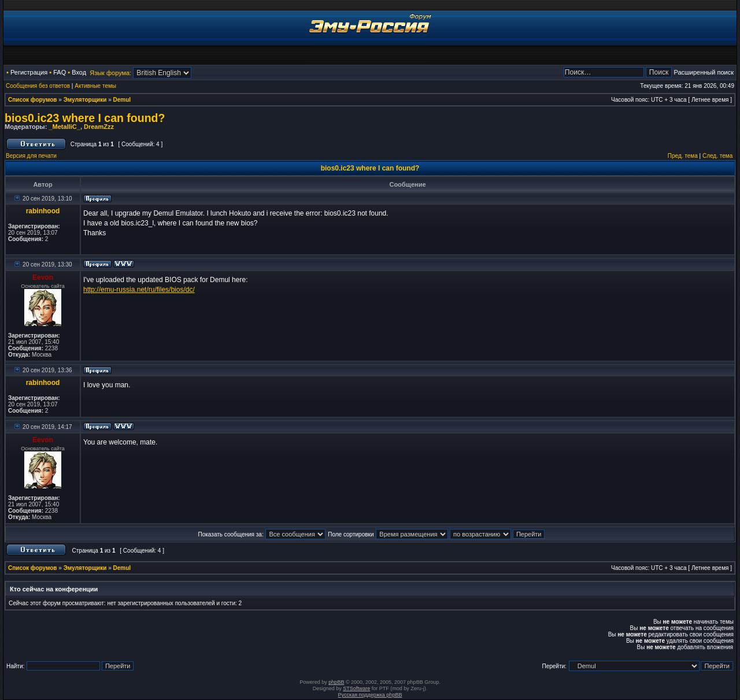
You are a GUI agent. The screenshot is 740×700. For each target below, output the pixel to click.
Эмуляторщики (85, 100)
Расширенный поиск (704, 72)
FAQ (60, 72)
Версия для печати (31, 156)
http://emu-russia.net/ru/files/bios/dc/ (139, 290)
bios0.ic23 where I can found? (85, 118)
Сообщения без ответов (38, 86)
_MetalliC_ (64, 127)
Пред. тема (683, 156)
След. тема (717, 156)
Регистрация (29, 72)
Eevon (43, 277)
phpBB (336, 682)
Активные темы (95, 86)
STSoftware (356, 688)
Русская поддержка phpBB (370, 695)
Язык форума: (110, 73)
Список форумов (33, 100)
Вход (79, 72)
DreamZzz (99, 127)
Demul (122, 100)
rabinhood (43, 211)
